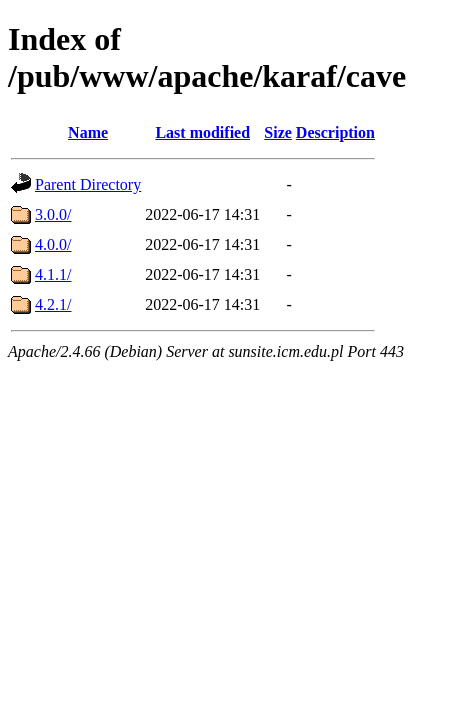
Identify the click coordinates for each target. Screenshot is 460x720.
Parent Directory (88, 184)
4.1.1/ (53, 274)
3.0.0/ (53, 214)
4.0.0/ (53, 244)
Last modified (202, 132)
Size (278, 132)
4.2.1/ (53, 304)
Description (335, 132)
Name (88, 132)
